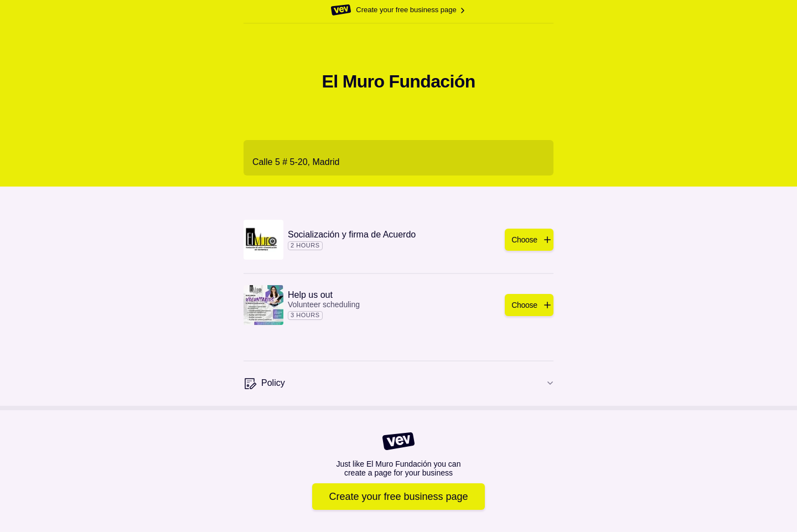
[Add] (529, 240)
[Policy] (398, 384)
